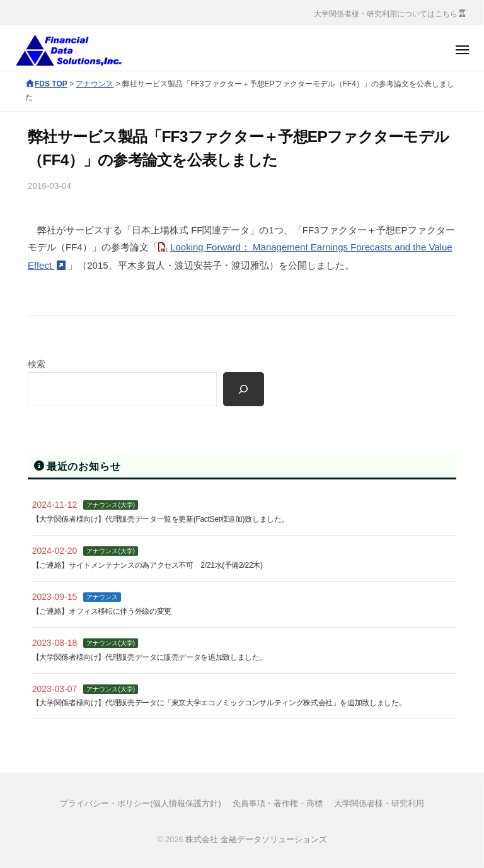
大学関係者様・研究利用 (379, 803)
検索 (37, 364)
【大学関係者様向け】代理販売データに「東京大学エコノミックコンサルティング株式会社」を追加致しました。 (219, 703)
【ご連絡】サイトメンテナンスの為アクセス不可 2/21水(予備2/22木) (147, 565)
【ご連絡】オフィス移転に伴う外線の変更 (102, 611)
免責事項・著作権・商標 (278, 803)
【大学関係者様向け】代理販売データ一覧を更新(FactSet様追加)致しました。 (160, 519)
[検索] (244, 389)
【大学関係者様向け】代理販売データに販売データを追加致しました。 (149, 657)
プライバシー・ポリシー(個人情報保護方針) (141, 803)
